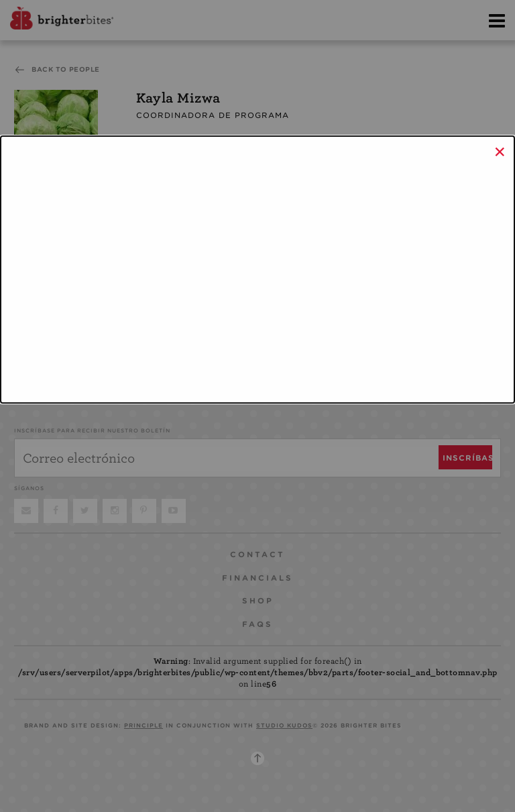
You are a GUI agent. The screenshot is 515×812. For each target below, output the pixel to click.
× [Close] (500, 152)
